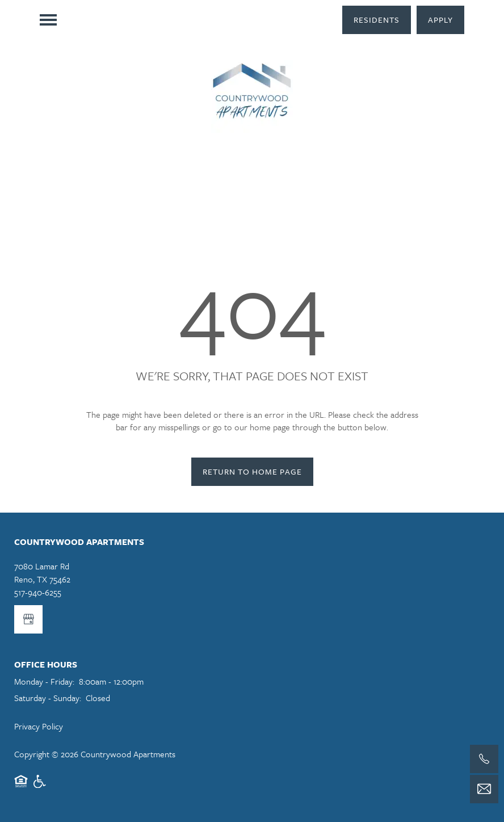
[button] (377, 20)
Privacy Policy (39, 726)
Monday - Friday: (44, 681)
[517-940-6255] (484, 759)
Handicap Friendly (40, 787)
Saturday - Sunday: (48, 698)
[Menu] (48, 20)
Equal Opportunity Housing (21, 787)
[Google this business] (28, 619)
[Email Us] (484, 789)
